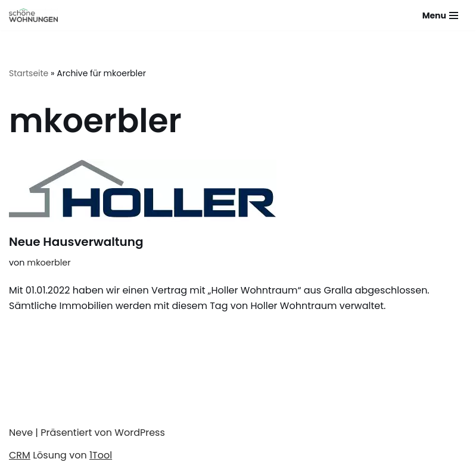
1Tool (101, 455)
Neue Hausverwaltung (76, 242)
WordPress (140, 433)
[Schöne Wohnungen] (33, 15)
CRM (20, 455)
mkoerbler (49, 263)
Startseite (29, 73)
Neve (21, 433)
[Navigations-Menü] (440, 15)
